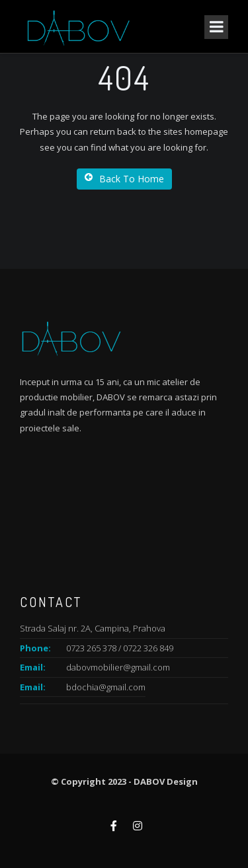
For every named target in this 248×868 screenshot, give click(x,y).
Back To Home (124, 179)
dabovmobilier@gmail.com (118, 667)
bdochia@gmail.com (106, 687)
